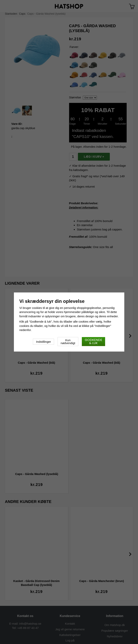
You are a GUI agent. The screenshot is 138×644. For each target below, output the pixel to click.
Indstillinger (43, 342)
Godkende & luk (93, 341)
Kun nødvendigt (68, 342)
